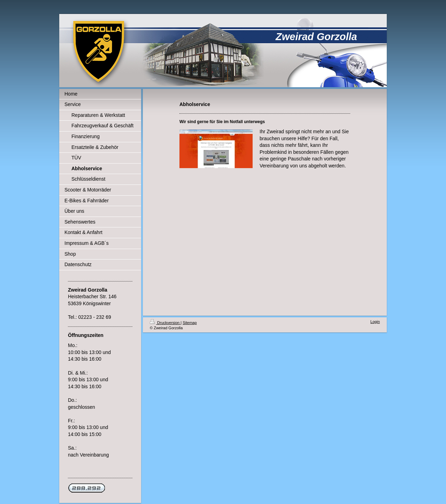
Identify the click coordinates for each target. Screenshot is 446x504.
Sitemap (190, 323)
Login (375, 322)
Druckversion (165, 323)
